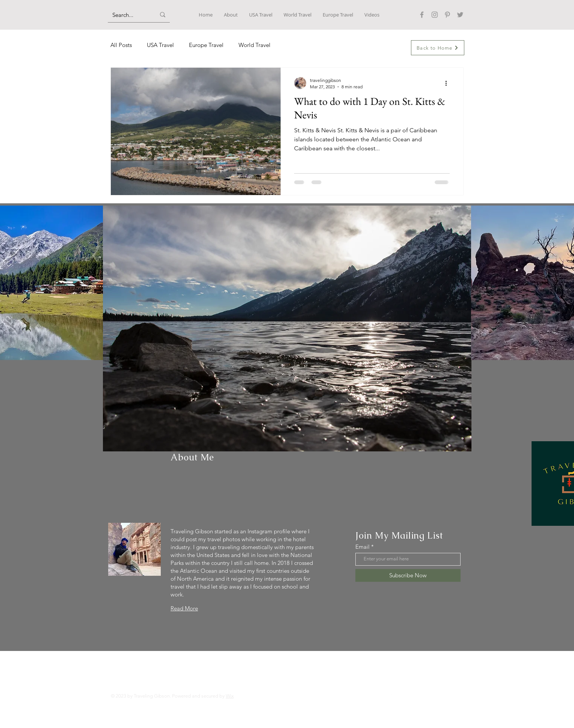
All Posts (121, 45)
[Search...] (128, 15)
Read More (184, 608)
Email (363, 547)
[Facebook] (422, 15)
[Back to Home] (438, 48)
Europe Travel (206, 45)
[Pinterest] (447, 15)
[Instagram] (435, 15)
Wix (230, 696)
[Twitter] (460, 15)
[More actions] (449, 83)
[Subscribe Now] (408, 575)
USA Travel (160, 45)
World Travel (255, 45)
